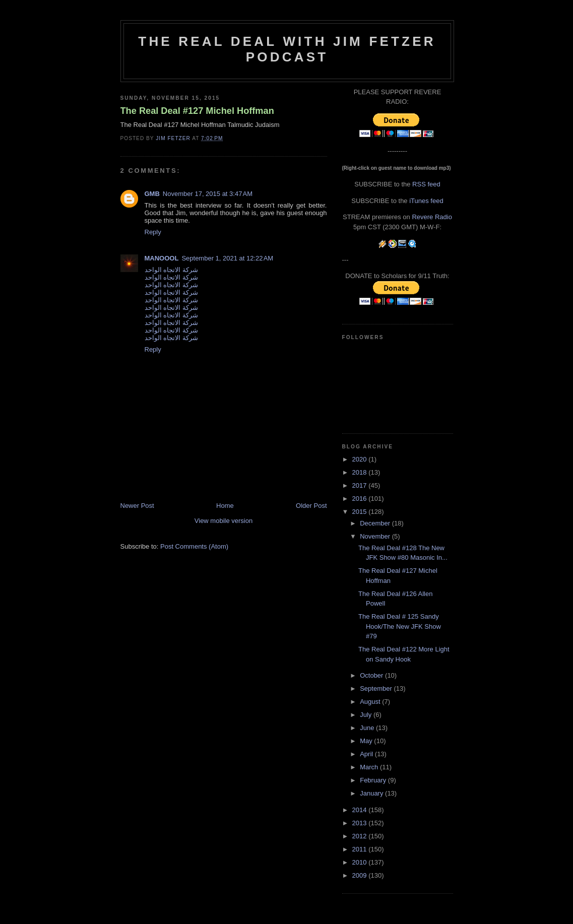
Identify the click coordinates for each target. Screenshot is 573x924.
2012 (361, 836)
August (371, 702)
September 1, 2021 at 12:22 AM (227, 258)
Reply (153, 232)
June (368, 728)
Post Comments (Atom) (194, 546)
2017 (361, 485)
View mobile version (224, 521)
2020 (361, 459)
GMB (152, 194)
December (376, 523)
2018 (361, 472)
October (372, 675)
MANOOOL (162, 258)
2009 (361, 875)
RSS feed (426, 184)
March (370, 767)
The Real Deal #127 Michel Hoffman (197, 111)
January (372, 793)
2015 (361, 512)
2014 (361, 810)
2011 (361, 849)
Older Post (311, 506)
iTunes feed (426, 201)
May (367, 741)
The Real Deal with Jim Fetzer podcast (287, 49)
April (367, 754)
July (367, 715)
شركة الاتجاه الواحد (171, 270)
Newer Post (137, 506)
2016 (361, 499)
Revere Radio (432, 217)
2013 (361, 823)
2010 (361, 862)
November (376, 536)
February (374, 780)
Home (225, 506)
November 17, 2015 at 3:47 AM (208, 194)
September (377, 688)
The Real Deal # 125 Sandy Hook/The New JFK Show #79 (400, 626)
